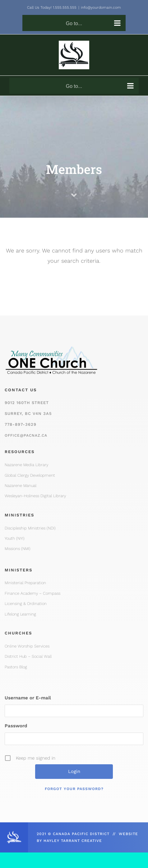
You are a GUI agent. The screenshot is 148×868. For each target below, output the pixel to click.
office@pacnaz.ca (26, 435)
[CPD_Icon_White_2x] (14, 833)
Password (16, 726)
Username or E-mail (28, 698)
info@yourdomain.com (101, 7)
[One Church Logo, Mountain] (51, 343)
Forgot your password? (74, 789)
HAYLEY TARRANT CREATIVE (73, 841)
